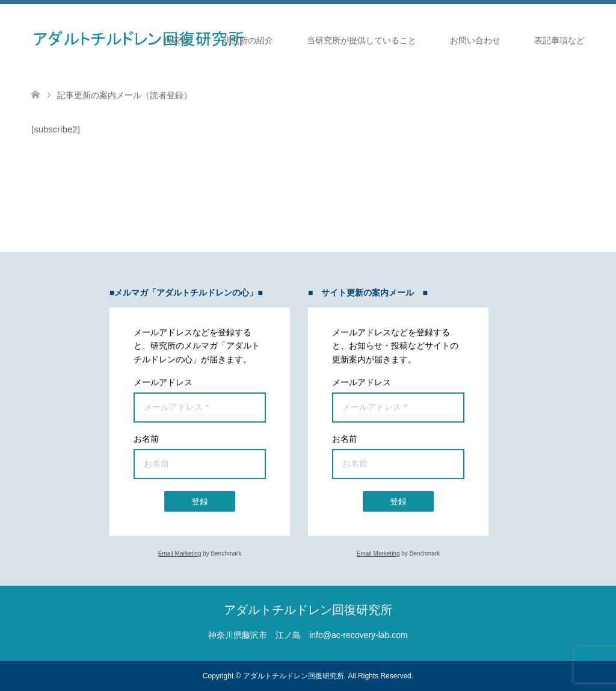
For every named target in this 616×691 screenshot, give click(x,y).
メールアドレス (163, 382)
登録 (200, 501)
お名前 (146, 439)
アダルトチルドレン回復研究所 (308, 610)
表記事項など (559, 40)
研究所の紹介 (248, 40)
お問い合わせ (475, 40)
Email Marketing (180, 553)
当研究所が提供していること (362, 40)
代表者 (176, 40)
